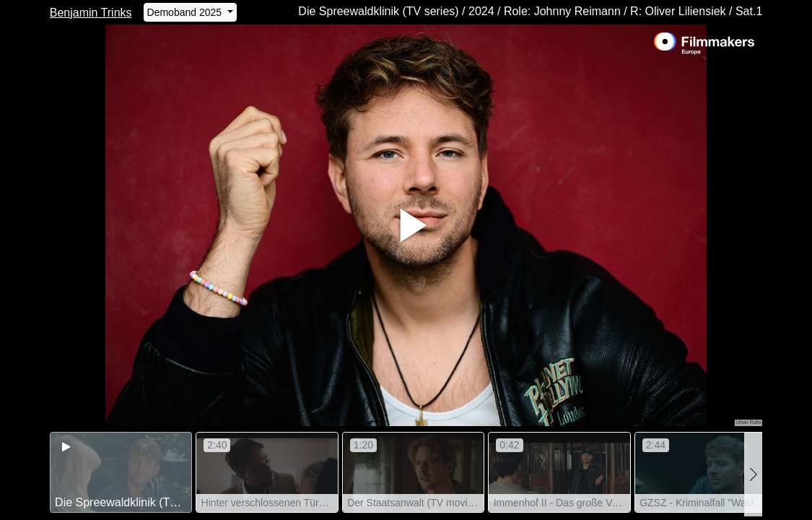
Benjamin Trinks (91, 13)
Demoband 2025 (186, 12)
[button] (753, 474)
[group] (121, 472)
